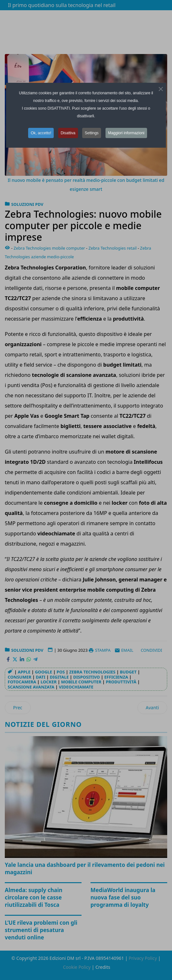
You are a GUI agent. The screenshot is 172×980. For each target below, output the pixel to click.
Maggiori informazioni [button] (126, 133)
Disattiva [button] (68, 133)
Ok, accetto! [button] (41, 133)
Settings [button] (92, 133)
